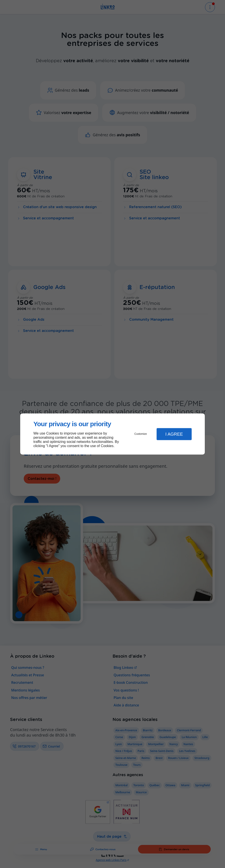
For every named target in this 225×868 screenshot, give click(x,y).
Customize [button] (141, 434)
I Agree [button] (174, 434)
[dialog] (112, 434)
